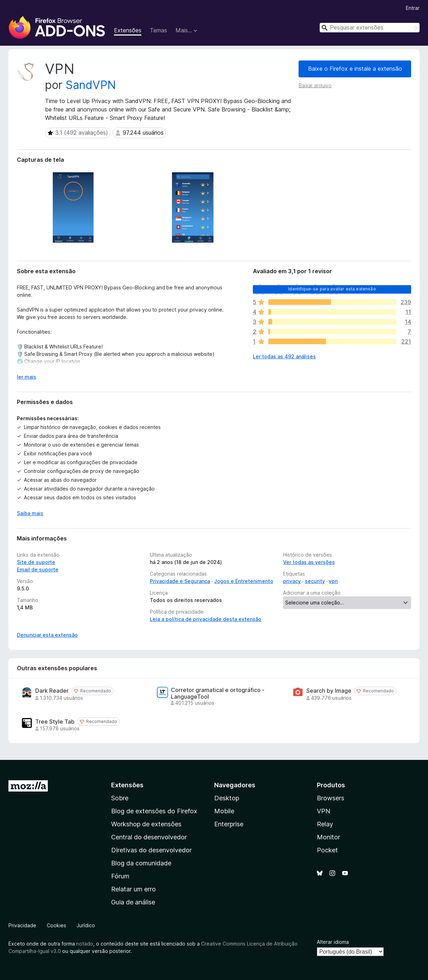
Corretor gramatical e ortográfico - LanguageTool (218, 693)
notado (85, 944)
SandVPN (91, 85)
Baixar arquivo (315, 85)
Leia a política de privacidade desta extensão (206, 619)
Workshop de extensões (146, 824)
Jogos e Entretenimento (244, 581)
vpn (333, 581)
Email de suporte (38, 569)
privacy (292, 581)
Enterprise (229, 824)
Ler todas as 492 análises (284, 356)
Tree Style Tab (55, 722)
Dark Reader (52, 691)
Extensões (128, 30)
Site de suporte (36, 562)
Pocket (327, 850)
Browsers (331, 798)
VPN (324, 811)
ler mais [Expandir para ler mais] (27, 377)
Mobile (224, 811)
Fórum (120, 876)
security (315, 581)
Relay (325, 824)
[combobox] (370, 28)
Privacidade (22, 925)
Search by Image (329, 691)
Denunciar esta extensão (47, 635)
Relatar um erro (133, 889)
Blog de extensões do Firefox (154, 811)
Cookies (56, 925)
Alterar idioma (333, 942)
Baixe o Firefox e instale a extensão (355, 69)
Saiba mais (30, 513)
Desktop (227, 798)
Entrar (413, 8)
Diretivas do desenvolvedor (151, 850)
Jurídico (86, 925)
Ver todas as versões (309, 562)
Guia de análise (133, 902)
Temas (158, 30)
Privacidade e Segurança (180, 581)
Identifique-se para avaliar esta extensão (332, 289)
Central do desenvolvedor (149, 837)
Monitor (328, 837)
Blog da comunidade (141, 863)
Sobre (120, 798)
